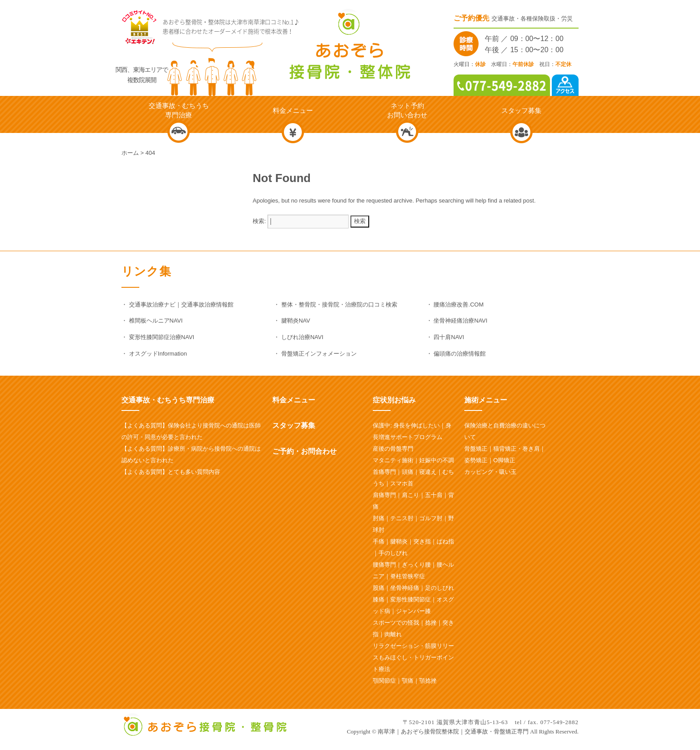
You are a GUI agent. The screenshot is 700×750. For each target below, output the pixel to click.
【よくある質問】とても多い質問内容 (171, 472)
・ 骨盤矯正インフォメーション (315, 354)
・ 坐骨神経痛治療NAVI (457, 321)
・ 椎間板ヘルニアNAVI (152, 321)
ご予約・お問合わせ (304, 451)
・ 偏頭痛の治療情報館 (456, 354)
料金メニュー (294, 400)
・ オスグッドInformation (154, 354)
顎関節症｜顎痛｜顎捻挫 (405, 681)
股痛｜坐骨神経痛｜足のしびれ (413, 588)
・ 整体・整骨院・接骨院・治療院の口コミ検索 (335, 305)
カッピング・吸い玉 (490, 472)
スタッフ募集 (294, 425)
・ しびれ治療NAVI (298, 337)
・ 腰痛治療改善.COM (455, 305)
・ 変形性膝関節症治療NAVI (158, 337)
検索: (259, 221)
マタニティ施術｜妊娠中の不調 (413, 460)
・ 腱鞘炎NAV (292, 321)
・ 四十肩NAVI (445, 337)
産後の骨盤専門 (393, 449)
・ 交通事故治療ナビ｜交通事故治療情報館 (177, 305)
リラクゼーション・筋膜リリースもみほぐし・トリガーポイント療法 (413, 657)
